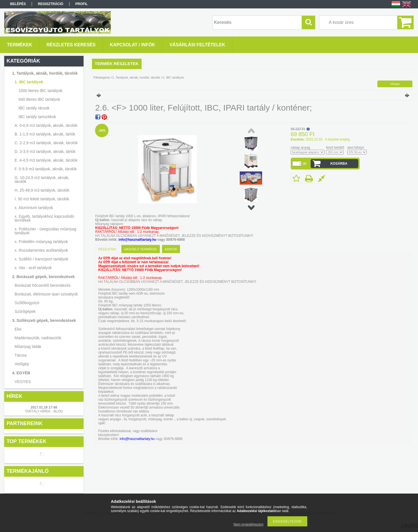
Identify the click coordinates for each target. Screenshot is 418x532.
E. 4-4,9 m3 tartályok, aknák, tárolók (46, 160)
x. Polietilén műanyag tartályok (41, 242)
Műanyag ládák (28, 347)
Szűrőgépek (25, 311)
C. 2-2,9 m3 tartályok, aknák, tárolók (46, 143)
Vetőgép (22, 364)
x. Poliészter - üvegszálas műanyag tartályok (45, 231)
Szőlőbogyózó (27, 303)
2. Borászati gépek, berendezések (43, 277)
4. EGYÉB (21, 373)
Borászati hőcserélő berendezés (43, 285)
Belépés (18, 4)
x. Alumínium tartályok (34, 208)
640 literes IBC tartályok (39, 99)
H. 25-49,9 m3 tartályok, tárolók (42, 190)
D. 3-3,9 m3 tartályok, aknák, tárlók (45, 152)
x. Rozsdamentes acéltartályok (41, 250)
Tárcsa (21, 355)
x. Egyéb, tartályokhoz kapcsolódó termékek (44, 218)
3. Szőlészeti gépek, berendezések (44, 320)
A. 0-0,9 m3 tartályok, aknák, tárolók (46, 125)
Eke (18, 329)
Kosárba (339, 164)
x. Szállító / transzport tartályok (41, 259)
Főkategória (101, 77)
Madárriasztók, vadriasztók (38, 338)
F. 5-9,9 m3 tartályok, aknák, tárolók (46, 169)
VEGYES (23, 382)
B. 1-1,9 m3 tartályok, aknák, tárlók (45, 134)
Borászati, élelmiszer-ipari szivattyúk (46, 294)
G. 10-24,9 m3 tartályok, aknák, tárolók (42, 180)
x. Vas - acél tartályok (33, 268)
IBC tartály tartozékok (37, 117)
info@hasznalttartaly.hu (138, 240)
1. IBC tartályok (29, 82)
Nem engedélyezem (249, 524)
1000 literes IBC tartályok (40, 91)
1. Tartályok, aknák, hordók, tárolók (45, 73)
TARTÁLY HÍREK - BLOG (44, 411)
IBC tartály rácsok (34, 108)
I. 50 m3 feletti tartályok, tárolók (42, 199)
